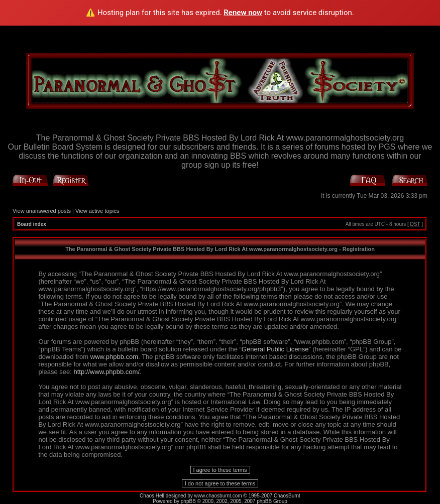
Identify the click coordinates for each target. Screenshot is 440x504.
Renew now (243, 13)
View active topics (97, 211)
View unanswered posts (42, 211)
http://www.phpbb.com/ (107, 372)
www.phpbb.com (114, 357)
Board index (32, 224)
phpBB (188, 501)
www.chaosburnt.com (218, 496)
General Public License (275, 349)
